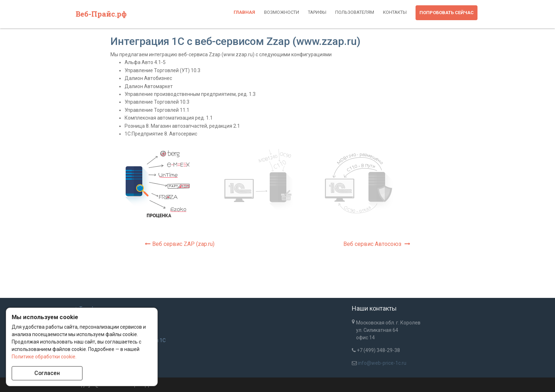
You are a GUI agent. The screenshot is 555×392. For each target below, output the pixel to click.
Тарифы (317, 12)
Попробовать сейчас (447, 13)
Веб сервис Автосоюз (377, 244)
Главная (244, 12)
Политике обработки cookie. (44, 357)
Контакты (395, 12)
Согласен (47, 373)
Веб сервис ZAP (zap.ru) (180, 244)
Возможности (282, 12)
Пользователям (355, 12)
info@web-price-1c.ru (382, 363)
